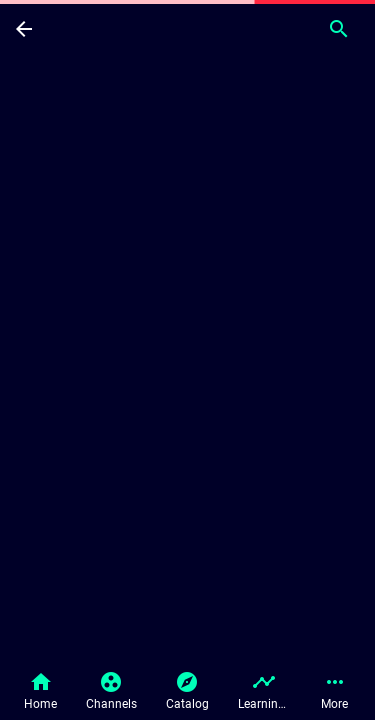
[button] (40, 692)
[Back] (24, 28)
